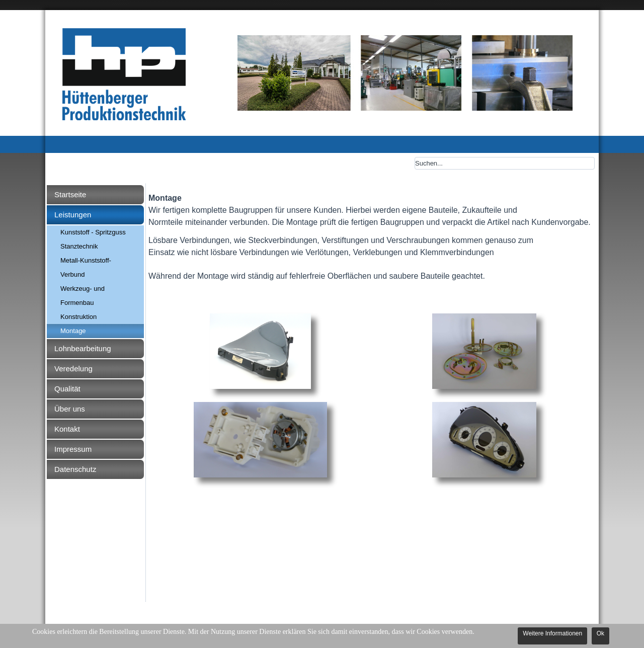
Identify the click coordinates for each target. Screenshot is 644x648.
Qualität (67, 389)
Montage (73, 331)
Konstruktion (78, 317)
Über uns (70, 409)
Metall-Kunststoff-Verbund (86, 267)
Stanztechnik (79, 246)
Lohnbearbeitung (83, 348)
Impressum (73, 449)
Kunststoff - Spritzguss (93, 232)
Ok (600, 633)
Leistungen (73, 215)
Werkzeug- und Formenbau (83, 296)
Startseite (70, 194)
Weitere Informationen (552, 633)
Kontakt (67, 429)
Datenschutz (75, 469)
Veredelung (73, 369)
